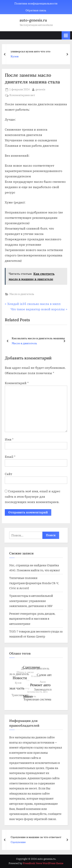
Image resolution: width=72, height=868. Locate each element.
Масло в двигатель (22, 294)
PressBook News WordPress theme (43, 863)
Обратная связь (36, 10)
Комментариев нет (22, 95)
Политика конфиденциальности (36, 3)
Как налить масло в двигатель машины (38, 338)
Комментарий (17, 383)
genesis (40, 89)
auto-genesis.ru (33, 20)
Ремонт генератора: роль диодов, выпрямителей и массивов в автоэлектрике (32, 619)
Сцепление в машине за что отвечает (37, 837)
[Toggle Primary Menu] (66, 35)
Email (10, 457)
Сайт (8, 474)
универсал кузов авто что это (32, 51)
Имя (9, 439)
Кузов (16, 57)
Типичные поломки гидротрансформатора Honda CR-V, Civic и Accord (34, 583)
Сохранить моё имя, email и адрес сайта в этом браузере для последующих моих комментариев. (33, 497)
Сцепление (19, 842)
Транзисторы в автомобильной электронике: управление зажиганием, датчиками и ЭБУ (31, 601)
